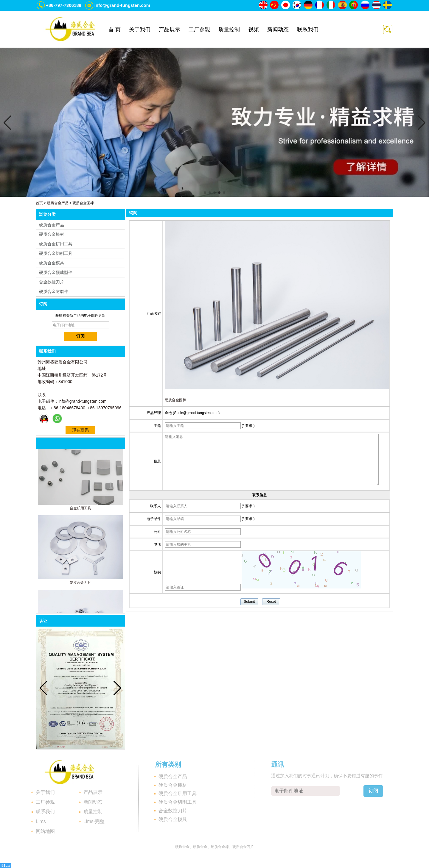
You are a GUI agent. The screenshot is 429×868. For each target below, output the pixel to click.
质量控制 (229, 29)
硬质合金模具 (52, 263)
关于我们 (140, 29)
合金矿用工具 (80, 509)
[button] (205, 193)
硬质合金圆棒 (175, 400)
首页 (39, 203)
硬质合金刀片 (80, 584)
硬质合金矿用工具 (56, 244)
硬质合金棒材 (52, 234)
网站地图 (45, 831)
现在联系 (80, 430)
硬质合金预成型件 (56, 272)
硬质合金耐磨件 (54, 291)
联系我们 (308, 29)
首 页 (115, 29)
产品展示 (170, 29)
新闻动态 (278, 29)
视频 (254, 29)
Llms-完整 (94, 821)
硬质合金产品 (58, 203)
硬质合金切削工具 (56, 253)
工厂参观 (199, 29)
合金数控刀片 (52, 282)
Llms (41, 821)
